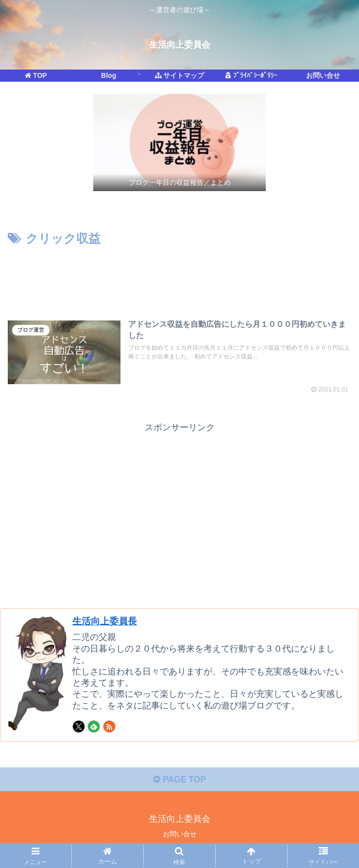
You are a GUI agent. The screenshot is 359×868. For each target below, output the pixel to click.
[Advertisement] (179, 280)
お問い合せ (180, 837)
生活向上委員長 (106, 622)
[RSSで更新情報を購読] (109, 728)
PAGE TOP (179, 782)
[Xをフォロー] (79, 728)
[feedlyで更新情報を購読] (94, 728)
